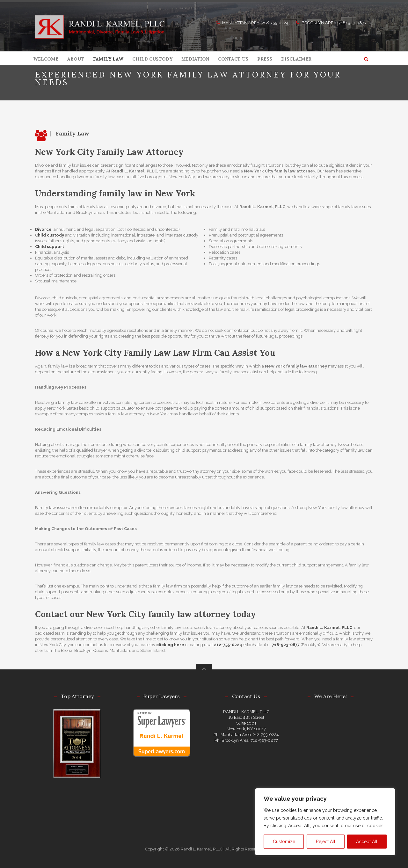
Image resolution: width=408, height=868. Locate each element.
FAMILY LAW (108, 59)
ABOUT (76, 59)
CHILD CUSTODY (152, 59)
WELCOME (46, 59)
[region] (325, 822)
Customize (284, 842)
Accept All (367, 842)
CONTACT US (233, 59)
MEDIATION (195, 59)
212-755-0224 (228, 645)
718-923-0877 (286, 645)
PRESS (265, 59)
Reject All (326, 842)
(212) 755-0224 (274, 23)
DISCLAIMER (296, 59)
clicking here (170, 645)
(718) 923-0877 (352, 23)
